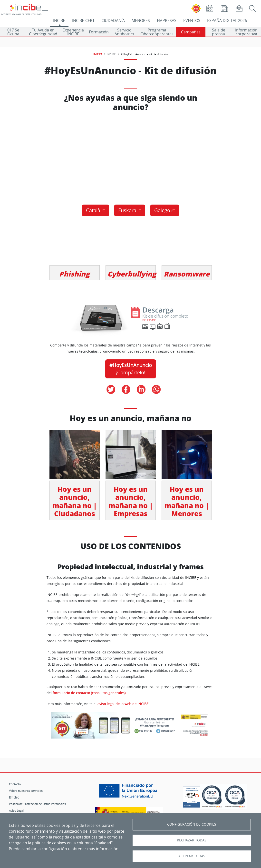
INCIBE (59, 20)
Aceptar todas (192, 856)
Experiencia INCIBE (73, 32)
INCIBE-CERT (83, 20)
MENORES (141, 20)
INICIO (98, 54)
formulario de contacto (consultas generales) (89, 693)
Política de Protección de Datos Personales (37, 804)
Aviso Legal (16, 810)
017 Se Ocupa (13, 32)
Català (93, 210)
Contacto (15, 784)
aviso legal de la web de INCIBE (123, 704)
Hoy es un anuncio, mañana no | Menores (187, 502)
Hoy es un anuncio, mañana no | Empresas (131, 502)
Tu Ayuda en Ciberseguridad (43, 32)
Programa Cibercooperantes (157, 32)
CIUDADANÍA (113, 20)
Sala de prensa (219, 32)
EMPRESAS (167, 20)
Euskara (127, 210)
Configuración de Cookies (192, 824)
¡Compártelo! (131, 369)
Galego (162, 210)
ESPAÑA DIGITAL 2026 (227, 20)
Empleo (14, 797)
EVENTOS (192, 20)
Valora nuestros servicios (26, 791)
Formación (99, 32)
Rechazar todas (192, 840)
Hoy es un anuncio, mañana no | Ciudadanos (75, 502)
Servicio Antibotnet (124, 32)
